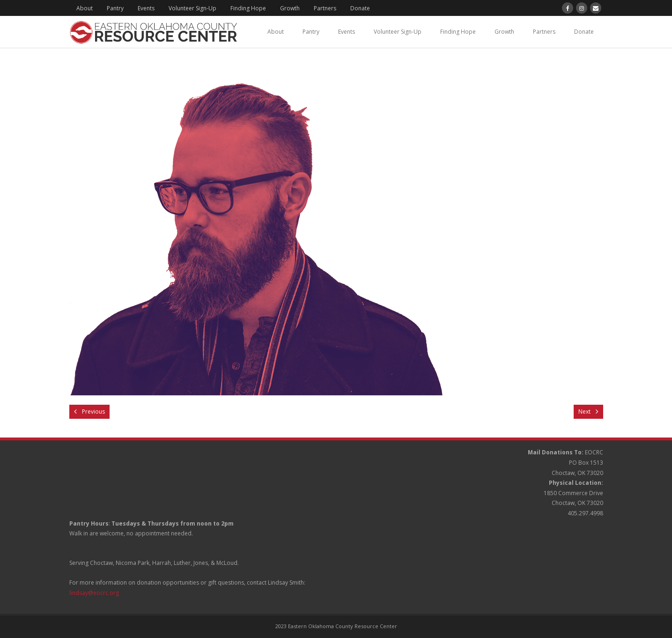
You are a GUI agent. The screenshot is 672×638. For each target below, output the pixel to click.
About (85, 8)
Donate (360, 8)
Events (146, 8)
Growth (290, 8)
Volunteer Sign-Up (192, 8)
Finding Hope (248, 8)
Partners (325, 8)
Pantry (115, 8)
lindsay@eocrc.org (94, 593)
